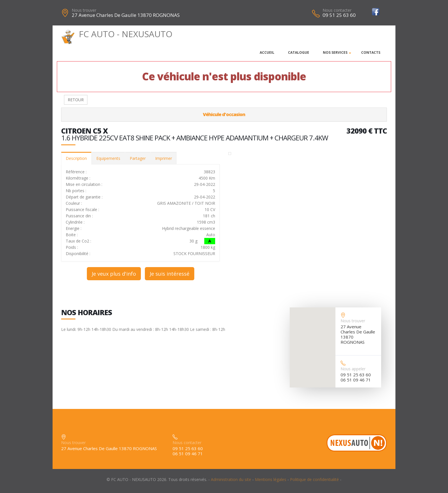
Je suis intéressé (170, 274)
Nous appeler (353, 369)
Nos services (335, 52)
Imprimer (164, 158)
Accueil (267, 52)
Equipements (108, 158)
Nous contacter (337, 10)
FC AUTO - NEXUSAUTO (117, 34)
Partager (138, 158)
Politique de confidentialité (314, 479)
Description (76, 158)
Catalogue (299, 52)
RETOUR (76, 100)
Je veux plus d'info (114, 274)
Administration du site (231, 479)
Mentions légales (271, 479)
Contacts (371, 52)
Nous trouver (84, 10)
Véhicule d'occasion (224, 114)
